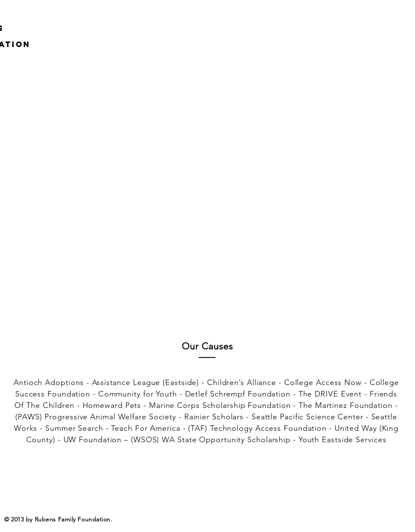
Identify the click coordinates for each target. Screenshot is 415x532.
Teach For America (145, 428)
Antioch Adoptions (49, 382)
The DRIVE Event (330, 394)
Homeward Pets (112, 405)
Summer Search (74, 428)
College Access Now (323, 382)
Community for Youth (138, 394)
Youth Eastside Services (343, 440)
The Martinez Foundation (346, 405)
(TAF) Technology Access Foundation (257, 428)
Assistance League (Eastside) (145, 382)
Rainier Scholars (214, 417)
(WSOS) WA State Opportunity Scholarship (211, 440)
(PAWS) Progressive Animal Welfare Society (96, 417)
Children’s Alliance (242, 382)
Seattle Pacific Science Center (307, 417)
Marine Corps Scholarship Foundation (220, 405)
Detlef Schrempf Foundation (238, 394)
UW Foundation (93, 440)
